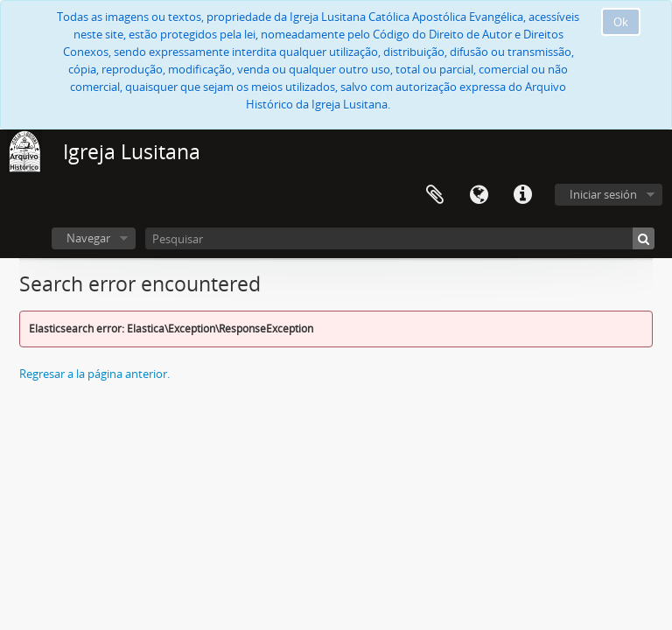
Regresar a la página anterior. (94, 374)
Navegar (88, 238)
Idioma (479, 195)
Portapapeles (435, 195)
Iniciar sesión (603, 194)
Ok (621, 22)
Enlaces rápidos (522, 195)
